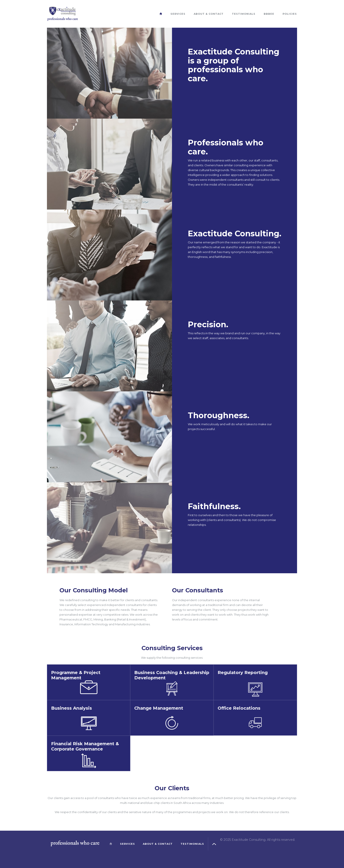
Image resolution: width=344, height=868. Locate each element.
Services (178, 14)
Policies (290, 14)
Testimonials (244, 14)
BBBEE (269, 14)
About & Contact (209, 14)
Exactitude (63, 14)
